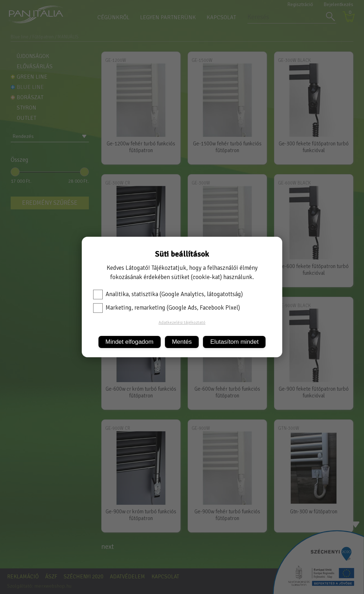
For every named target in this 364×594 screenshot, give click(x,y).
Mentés (182, 342)
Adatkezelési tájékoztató (182, 323)
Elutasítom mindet (234, 342)
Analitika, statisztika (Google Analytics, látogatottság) (168, 294)
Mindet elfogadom (130, 342)
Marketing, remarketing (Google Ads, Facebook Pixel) (167, 308)
